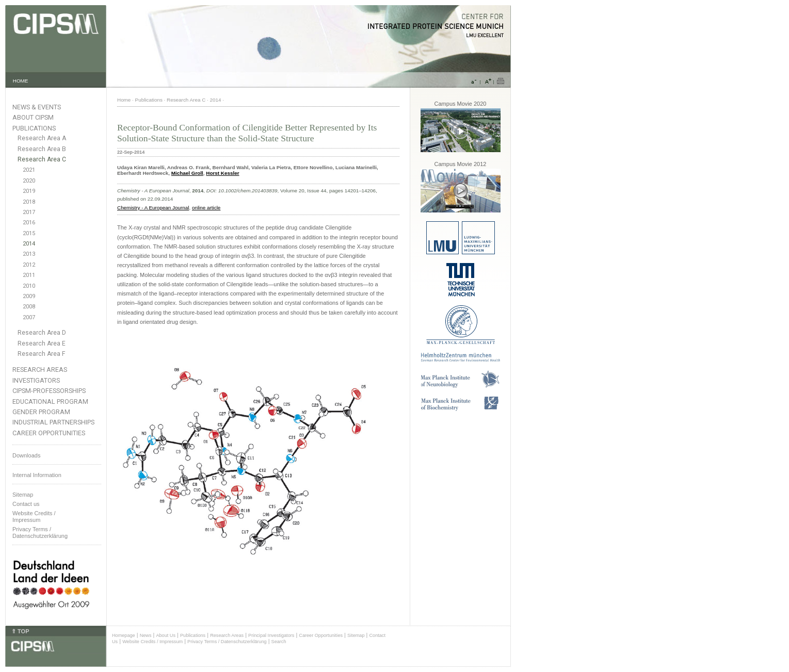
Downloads (26, 455)
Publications (34, 128)
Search (279, 642)
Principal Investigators (271, 635)
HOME (21, 81)
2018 (29, 202)
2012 (29, 265)
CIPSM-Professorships (49, 391)
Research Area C (42, 159)
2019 (29, 191)
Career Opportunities (49, 433)
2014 (29, 244)
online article (206, 208)
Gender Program (41, 412)
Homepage (124, 635)
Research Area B (42, 149)
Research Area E (42, 343)
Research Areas (40, 370)
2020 (29, 181)
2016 (29, 223)
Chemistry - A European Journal (153, 208)
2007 (29, 317)
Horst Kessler (222, 173)
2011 (29, 275)
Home (124, 100)
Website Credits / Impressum (152, 642)
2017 (29, 212)
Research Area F (42, 354)
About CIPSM (33, 117)
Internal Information (37, 475)
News (146, 635)
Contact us (26, 504)
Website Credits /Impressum (34, 517)
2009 (29, 296)
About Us (166, 635)
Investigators (36, 380)
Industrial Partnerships (53, 422)
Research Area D (42, 333)
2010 (29, 286)
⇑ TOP (20, 631)
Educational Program (50, 401)
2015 (29, 233)
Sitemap (23, 495)
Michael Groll (187, 173)
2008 (29, 307)
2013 (29, 254)
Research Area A (42, 138)
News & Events (37, 107)
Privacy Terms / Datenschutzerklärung (40, 532)
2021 (29, 170)
